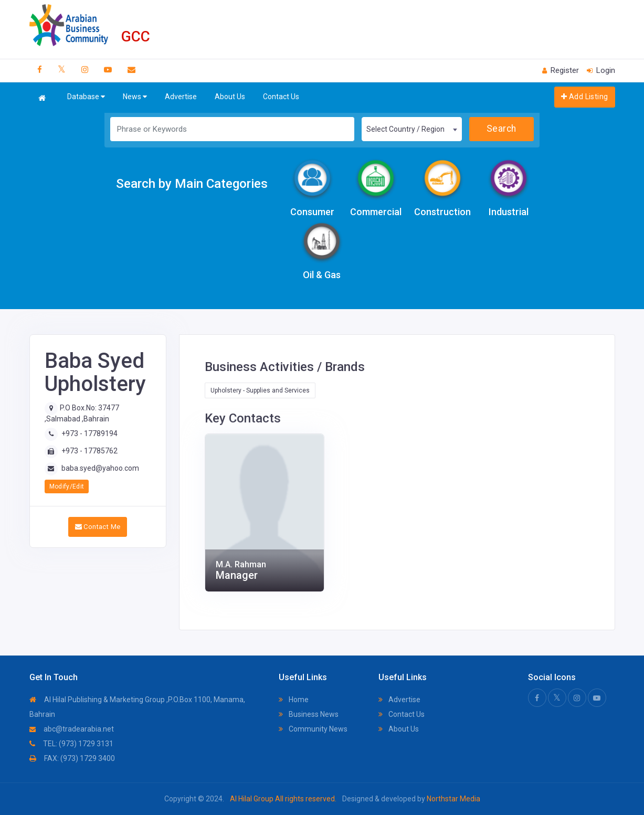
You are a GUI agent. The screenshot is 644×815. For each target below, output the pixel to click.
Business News (309, 714)
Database (86, 97)
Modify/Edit (67, 486)
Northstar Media (453, 799)
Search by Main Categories (192, 184)
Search (502, 129)
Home (294, 700)
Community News (313, 729)
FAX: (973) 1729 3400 (72, 758)
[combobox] (412, 129)
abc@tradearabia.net (72, 729)
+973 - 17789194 (89, 433)
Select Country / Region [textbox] (405, 129)
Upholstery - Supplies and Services (260, 390)
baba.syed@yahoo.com (100, 468)
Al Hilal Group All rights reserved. (283, 799)
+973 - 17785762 (89, 451)
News (135, 97)
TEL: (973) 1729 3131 (71, 744)
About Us (230, 97)
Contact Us (281, 97)
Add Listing (584, 97)
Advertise (181, 97)
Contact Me (98, 527)
